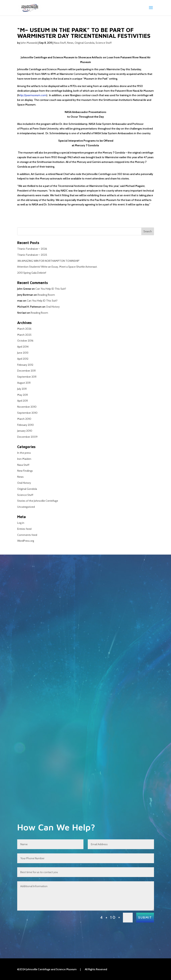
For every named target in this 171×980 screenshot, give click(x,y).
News (70, 43)
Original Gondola (85, 43)
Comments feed (27, 535)
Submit (144, 917)
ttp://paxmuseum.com (33, 95)
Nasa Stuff (60, 43)
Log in (21, 523)
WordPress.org (26, 541)
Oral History (53, 307)
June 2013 (23, 353)
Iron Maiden (24, 459)
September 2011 (27, 377)
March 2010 (24, 419)
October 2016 (25, 341)
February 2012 (25, 365)
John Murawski (29, 43)
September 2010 (27, 413)
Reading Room (46, 295)
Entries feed (24, 529)
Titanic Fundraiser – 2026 (32, 249)
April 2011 (22, 401)
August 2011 (24, 383)
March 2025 (24, 335)
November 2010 (27, 407)
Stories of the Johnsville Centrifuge (38, 501)
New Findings (25, 471)
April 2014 (23, 347)
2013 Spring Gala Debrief (32, 273)
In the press (24, 453)
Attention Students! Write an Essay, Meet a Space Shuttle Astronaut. (57, 267)
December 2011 (26, 371)
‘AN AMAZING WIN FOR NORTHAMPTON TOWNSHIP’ (48, 261)
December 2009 (27, 437)
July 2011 (22, 389)
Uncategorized (26, 507)
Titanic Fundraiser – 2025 (32, 255)
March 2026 (24, 329)
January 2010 (25, 431)
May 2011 (22, 395)
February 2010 (26, 425)
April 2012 (23, 359)
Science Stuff (104, 43)
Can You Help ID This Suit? (51, 289)
